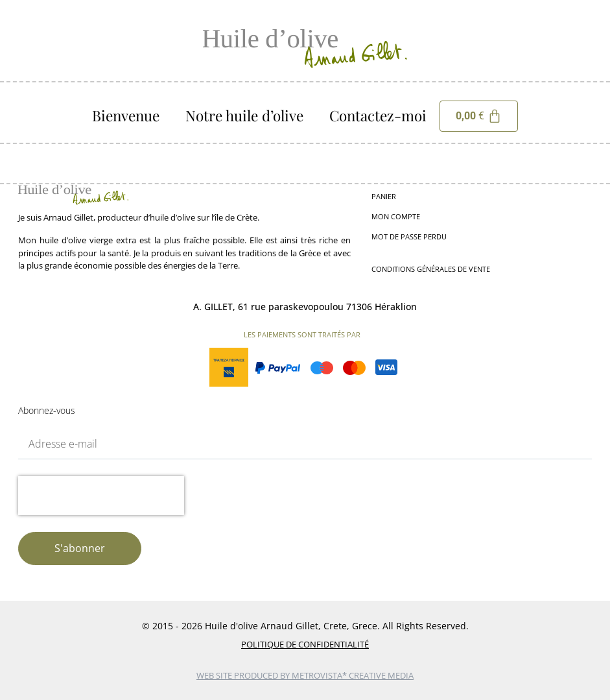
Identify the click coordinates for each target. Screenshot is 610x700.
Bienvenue (126, 115)
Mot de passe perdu (409, 236)
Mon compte (396, 216)
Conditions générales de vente (431, 269)
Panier (384, 196)
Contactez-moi (378, 115)
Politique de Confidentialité (305, 644)
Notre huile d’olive (244, 115)
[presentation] (101, 496)
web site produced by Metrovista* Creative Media (305, 675)
